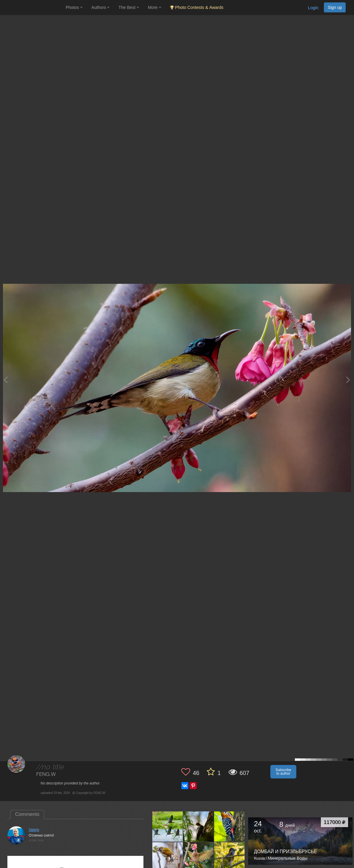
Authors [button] (101, 7)
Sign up (335, 7)
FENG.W (46, 775)
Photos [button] (74, 7)
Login (313, 8)
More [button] (155, 7)
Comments (27, 814)
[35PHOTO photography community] (32, 8)
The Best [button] (129, 7)
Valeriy (34, 830)
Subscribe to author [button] (283, 772)
